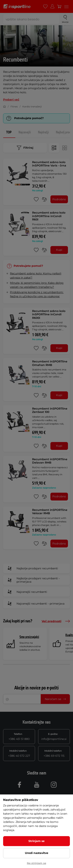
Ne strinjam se (36, 863)
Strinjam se (36, 841)
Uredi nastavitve (37, 853)
